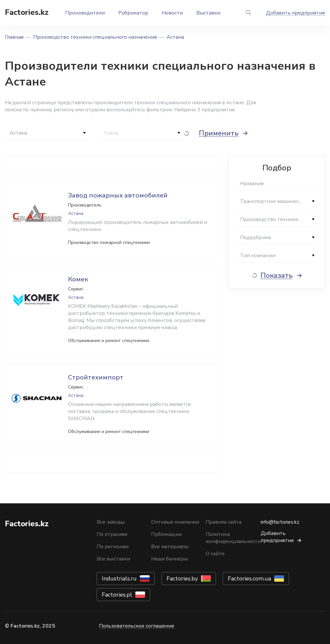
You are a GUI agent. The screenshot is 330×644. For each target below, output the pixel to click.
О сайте (215, 554)
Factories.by (182, 579)
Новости (172, 13)
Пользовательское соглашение (137, 626)
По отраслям (112, 534)
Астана (175, 37)
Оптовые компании (175, 522)
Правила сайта (223, 522)
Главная (14, 37)
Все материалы (170, 547)
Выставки (208, 13)
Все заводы (111, 522)
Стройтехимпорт (96, 377)
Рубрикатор (133, 13)
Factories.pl (117, 595)
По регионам (113, 547)
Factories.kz (27, 12)
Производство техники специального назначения (95, 37)
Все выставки (113, 559)
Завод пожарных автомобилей (118, 195)
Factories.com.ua (249, 579)
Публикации (166, 534)
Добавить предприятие (296, 13)
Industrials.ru (119, 579)
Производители (85, 13)
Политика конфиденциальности (233, 538)
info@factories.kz (280, 522)
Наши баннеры (170, 559)
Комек (78, 279)
